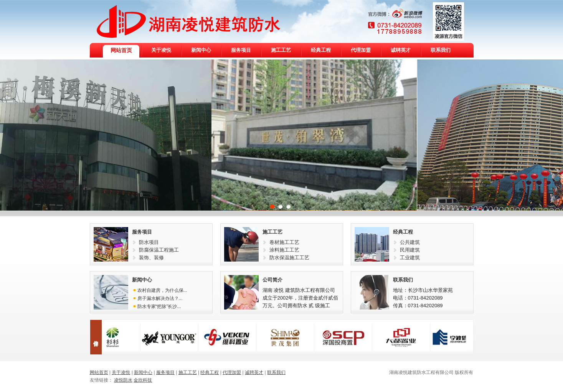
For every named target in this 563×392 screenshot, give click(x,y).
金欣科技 (143, 380)
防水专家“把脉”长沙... (159, 306)
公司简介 (272, 280)
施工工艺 (272, 232)
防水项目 (149, 242)
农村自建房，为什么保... (162, 290)
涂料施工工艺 (284, 250)
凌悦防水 (123, 380)
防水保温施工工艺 (289, 258)
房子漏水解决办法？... (160, 298)
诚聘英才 (254, 372)
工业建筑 (410, 258)
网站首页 (99, 372)
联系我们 (403, 280)
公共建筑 (410, 242)
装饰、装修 (151, 258)
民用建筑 (410, 250)
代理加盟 (232, 372)
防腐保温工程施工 (159, 250)
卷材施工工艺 (284, 242)
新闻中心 (142, 280)
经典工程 (403, 232)
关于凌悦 (121, 372)
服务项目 (142, 232)
